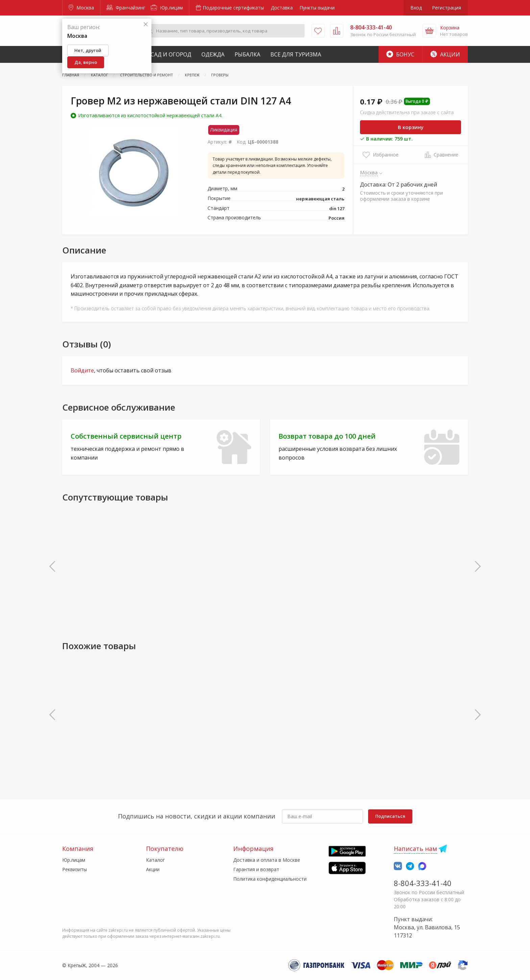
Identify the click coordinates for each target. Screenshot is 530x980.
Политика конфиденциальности (270, 879)
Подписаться (390, 816)
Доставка (282, 8)
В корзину (411, 127)
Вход (416, 8)
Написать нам (415, 849)
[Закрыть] (146, 24)
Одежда (213, 54)
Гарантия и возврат (256, 869)
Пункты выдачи (317, 8)
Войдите (82, 370)
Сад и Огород (171, 54)
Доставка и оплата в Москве (267, 860)
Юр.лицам (167, 8)
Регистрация (447, 8)
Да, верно (86, 62)
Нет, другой (88, 50)
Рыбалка (247, 54)
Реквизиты (75, 869)
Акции (445, 54)
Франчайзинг (126, 8)
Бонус (400, 54)
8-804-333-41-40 (423, 883)
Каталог (155, 860)
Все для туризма (296, 54)
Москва (81, 8)
